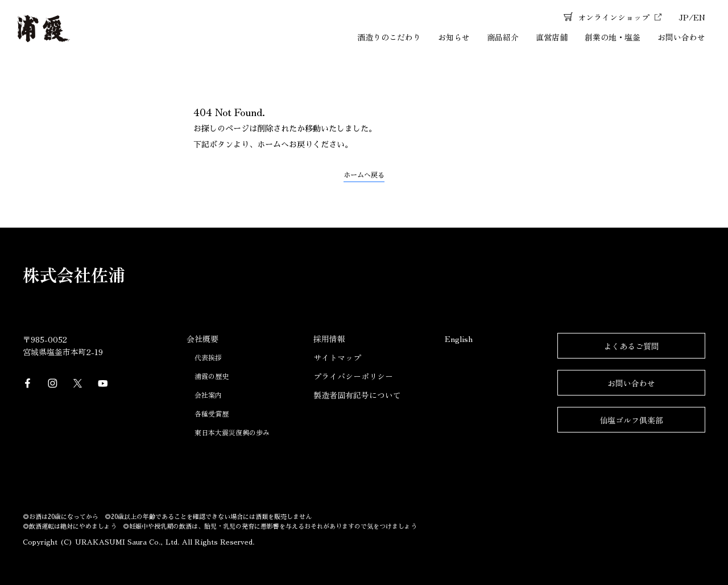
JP (684, 17)
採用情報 (329, 339)
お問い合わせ (681, 37)
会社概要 (202, 339)
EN (699, 17)
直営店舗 (552, 37)
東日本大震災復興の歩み (232, 432)
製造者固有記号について (357, 395)
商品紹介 (503, 37)
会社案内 (208, 395)
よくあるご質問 (631, 346)
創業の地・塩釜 (613, 37)
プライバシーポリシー (353, 376)
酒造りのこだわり (389, 37)
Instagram (53, 384)
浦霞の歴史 (212, 376)
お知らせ (454, 37)
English (459, 339)
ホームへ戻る (364, 175)
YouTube (103, 384)
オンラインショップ (614, 17)
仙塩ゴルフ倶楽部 (631, 420)
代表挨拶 (208, 357)
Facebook (28, 384)
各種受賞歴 (212, 413)
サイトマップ (337, 357)
